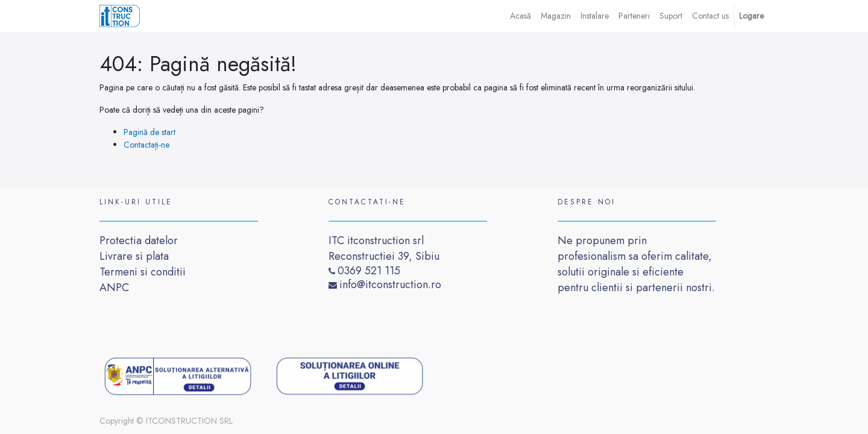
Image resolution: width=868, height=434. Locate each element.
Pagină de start (149, 132)
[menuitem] (520, 16)
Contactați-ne (146, 145)
